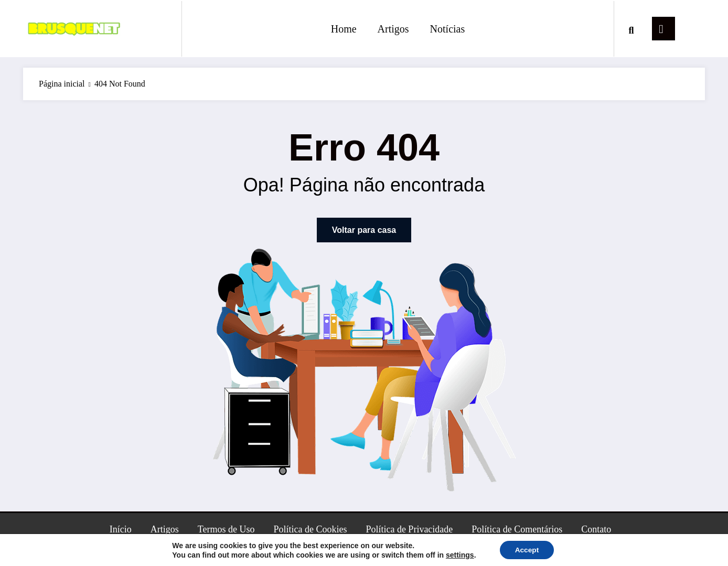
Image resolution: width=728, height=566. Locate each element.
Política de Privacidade (409, 529)
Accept (527, 550)
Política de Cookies (310, 529)
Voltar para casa (364, 230)
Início (121, 529)
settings (459, 554)
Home (344, 29)
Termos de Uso (226, 529)
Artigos (393, 29)
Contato (596, 529)
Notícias (448, 29)
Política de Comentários (517, 529)
